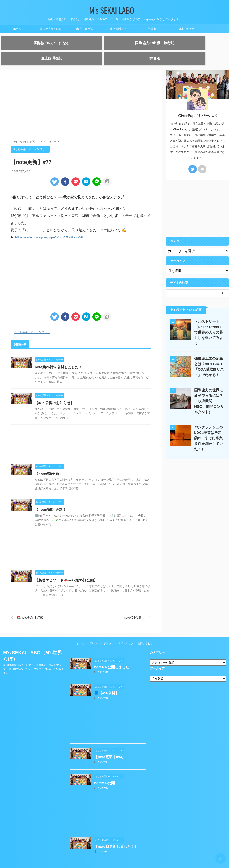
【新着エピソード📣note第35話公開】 (75, 572)
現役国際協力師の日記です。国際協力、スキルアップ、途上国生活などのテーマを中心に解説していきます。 (33, 661)
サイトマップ (126, 635)
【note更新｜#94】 (109, 747)
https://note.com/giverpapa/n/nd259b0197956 (51, 230)
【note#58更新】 (58, 466)
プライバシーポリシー (101, 635)
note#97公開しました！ (112, 659)
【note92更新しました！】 (115, 835)
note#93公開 (104, 773)
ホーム (17, 29)
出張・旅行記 (84, 29)
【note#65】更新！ (60, 502)
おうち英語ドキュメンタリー (32, 325)
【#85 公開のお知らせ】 (64, 395)
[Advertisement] (81, 99)
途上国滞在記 (118, 29)
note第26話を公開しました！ (68, 359)
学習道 (152, 29)
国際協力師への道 (51, 29)
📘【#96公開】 (106, 684)
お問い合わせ (186, 29)
